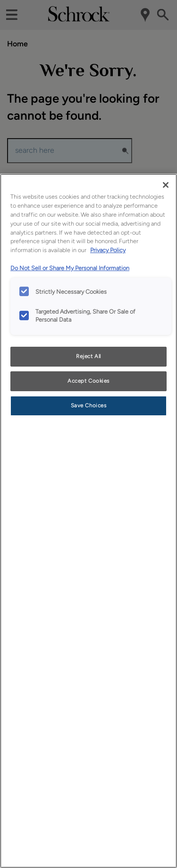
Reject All (88, 356)
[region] (88, 521)
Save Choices (89, 405)
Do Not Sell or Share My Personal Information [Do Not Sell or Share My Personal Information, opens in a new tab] (70, 268)
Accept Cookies (88, 381)
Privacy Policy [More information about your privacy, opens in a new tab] (108, 250)
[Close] (166, 185)
